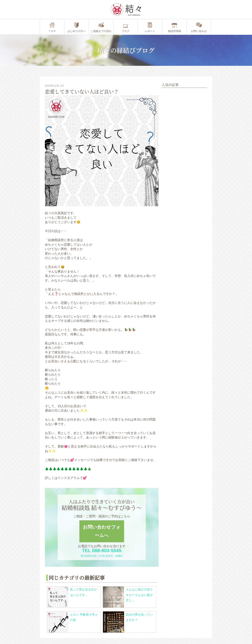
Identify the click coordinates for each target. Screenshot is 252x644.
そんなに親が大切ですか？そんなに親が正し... (139, 595)
